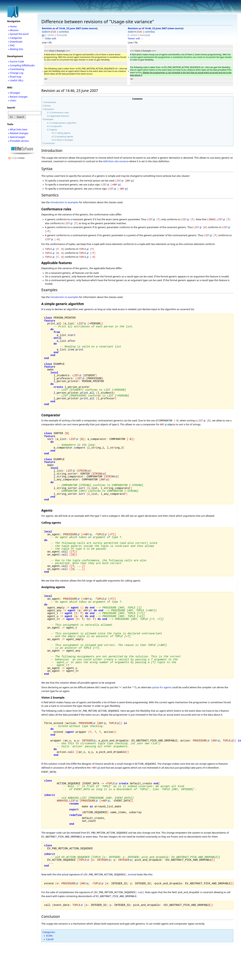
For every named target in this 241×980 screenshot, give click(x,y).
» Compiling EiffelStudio (21, 65)
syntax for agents (162, 682)
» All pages (14, 93)
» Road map (15, 77)
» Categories (15, 38)
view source (90, 28)
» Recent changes (18, 97)
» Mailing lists (16, 49)
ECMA (49, 927)
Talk (54, 32)
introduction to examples (64, 201)
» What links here (18, 129)
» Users (12, 100)
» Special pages (17, 137)
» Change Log (16, 73)
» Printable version (19, 141)
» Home (12, 26)
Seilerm (46, 32)
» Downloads (15, 42)
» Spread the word (18, 34)
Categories (49, 923)
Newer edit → (135, 38)
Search (11, 107)
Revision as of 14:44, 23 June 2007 (61, 28)
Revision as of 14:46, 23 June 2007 (147, 28)
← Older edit (49, 38)
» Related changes (18, 133)
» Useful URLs (16, 80)
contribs (63, 32)
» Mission (13, 30)
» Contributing (16, 69)
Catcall (50, 930)
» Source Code (16, 61)
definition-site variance (116, 161)
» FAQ (11, 45)
